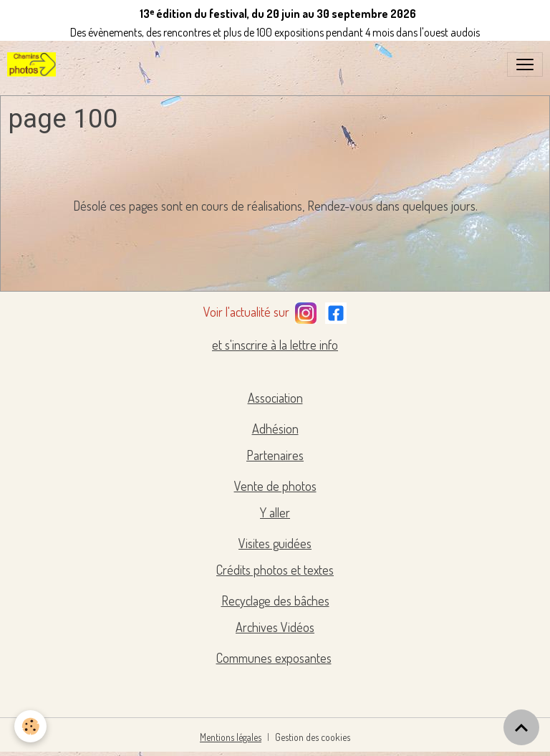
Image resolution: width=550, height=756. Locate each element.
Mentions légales (231, 737)
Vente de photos (275, 486)
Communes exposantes (274, 658)
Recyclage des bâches (275, 601)
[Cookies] (30, 726)
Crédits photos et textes (275, 570)
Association (275, 398)
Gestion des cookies (313, 737)
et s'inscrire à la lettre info (275, 345)
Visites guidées (275, 543)
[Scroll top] (521, 727)
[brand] (34, 64)
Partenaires (275, 455)
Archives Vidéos (275, 627)
